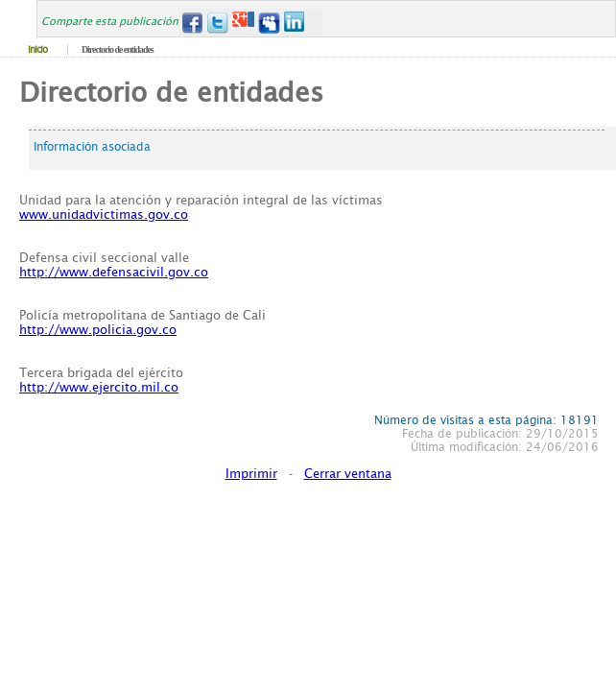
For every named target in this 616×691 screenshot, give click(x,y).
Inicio (37, 49)
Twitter (217, 23)
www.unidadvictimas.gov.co (104, 214)
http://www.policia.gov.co (98, 330)
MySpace (269, 23)
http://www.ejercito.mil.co (99, 387)
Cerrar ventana (348, 474)
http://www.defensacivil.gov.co (114, 272)
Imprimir (251, 474)
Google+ (243, 23)
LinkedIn (295, 23)
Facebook (191, 23)
